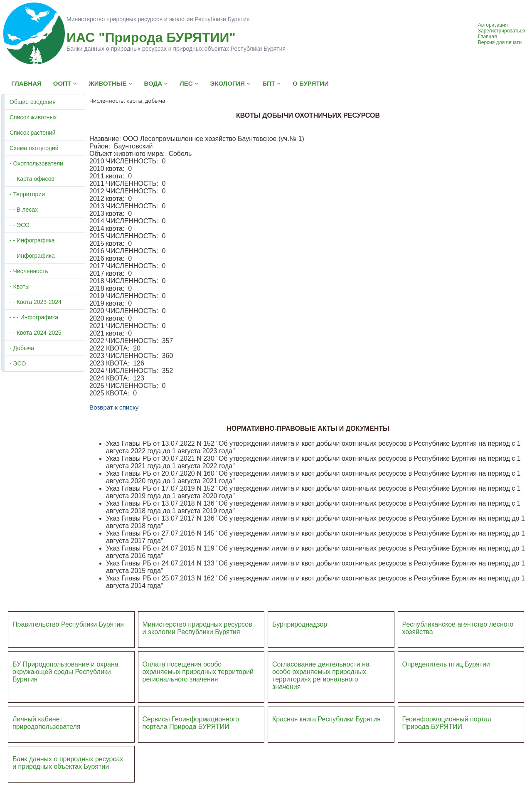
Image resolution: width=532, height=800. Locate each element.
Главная (488, 37)
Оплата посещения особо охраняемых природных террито (193, 668)
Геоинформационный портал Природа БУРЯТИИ (447, 723)
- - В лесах (24, 210)
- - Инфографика (32, 240)
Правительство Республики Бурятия (68, 624)
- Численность (29, 271)
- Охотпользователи (36, 163)
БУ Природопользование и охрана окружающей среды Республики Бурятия (65, 672)
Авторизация (493, 25)
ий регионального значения (198, 675)
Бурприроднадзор (300, 624)
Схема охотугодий (34, 148)
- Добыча (22, 348)
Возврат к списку (114, 407)
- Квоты (20, 286)
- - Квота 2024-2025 (36, 333)
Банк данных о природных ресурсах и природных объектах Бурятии (68, 763)
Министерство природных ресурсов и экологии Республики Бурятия (197, 628)
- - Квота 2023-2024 (36, 302)
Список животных (33, 117)
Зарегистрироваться (501, 31)
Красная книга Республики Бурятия (326, 719)
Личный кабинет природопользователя (47, 723)
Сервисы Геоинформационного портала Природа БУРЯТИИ (191, 723)
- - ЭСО (20, 225)
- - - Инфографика (34, 317)
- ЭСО (18, 363)
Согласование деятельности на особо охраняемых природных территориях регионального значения (321, 675)
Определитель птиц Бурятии (446, 664)
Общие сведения (33, 102)
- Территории (27, 194)
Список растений (32, 133)
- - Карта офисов (32, 179)
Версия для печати (500, 42)
